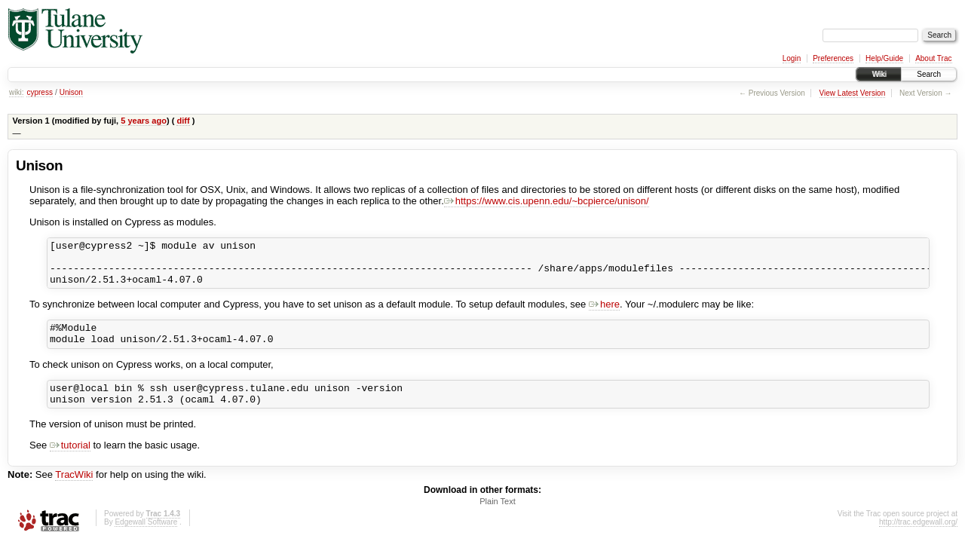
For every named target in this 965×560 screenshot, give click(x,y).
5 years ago (144, 121)
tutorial (70, 463)
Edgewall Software (146, 540)
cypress (39, 92)
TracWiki (74, 493)
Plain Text (498, 519)
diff (183, 121)
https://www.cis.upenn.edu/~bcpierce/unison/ (547, 201)
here (604, 313)
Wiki (879, 74)
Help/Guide (884, 58)
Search (929, 74)
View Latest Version (853, 93)
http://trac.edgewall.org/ (918, 540)
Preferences (833, 58)
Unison (71, 92)
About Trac (933, 58)
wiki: (16, 92)
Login (792, 58)
